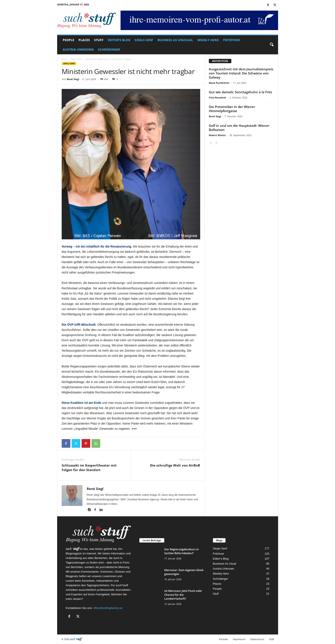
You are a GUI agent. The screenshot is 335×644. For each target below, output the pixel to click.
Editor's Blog (221, 559)
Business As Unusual (175, 40)
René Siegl (73, 79)
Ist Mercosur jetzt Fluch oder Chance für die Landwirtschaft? (183, 595)
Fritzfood (232, 40)
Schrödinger (109, 49)
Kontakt (223, 639)
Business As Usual (225, 564)
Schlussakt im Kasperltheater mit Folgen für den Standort (89, 468)
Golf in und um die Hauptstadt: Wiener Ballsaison (239, 128)
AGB (272, 639)
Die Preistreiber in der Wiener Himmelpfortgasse (232, 109)
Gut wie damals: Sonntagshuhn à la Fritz (240, 92)
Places (84, 40)
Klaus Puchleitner (219, 83)
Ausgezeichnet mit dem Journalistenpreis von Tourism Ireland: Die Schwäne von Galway (241, 73)
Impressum (239, 639)
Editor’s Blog (119, 40)
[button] (272, 45)
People (68, 40)
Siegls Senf (144, 40)
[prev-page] (211, 143)
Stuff (99, 40)
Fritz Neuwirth (217, 97)
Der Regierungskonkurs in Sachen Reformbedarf (181, 551)
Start (64, 59)
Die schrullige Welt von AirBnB (175, 465)
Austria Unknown (78, 49)
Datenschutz (257, 639)
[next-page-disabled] (216, 143)
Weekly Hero (208, 40)
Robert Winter (217, 135)
